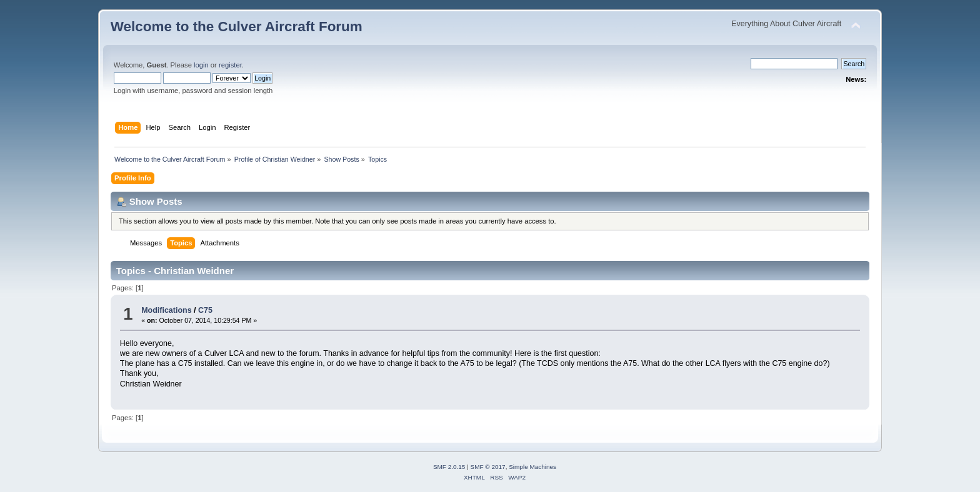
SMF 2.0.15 (449, 467)
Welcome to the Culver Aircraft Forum (237, 27)
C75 (205, 310)
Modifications (166, 310)
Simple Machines (532, 467)
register (230, 65)
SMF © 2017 (488, 467)
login (201, 65)
